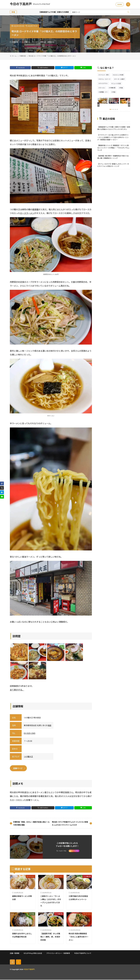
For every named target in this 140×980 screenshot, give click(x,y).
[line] (2, 497)
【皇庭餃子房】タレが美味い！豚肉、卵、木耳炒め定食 (50, 937)
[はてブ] (2, 492)
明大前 (44, 42)
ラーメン (36, 42)
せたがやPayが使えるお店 (33, 953)
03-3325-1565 (29, 733)
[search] (128, 12)
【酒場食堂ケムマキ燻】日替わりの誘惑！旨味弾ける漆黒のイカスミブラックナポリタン (114, 128)
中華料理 (15, 42)
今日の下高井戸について (83, 953)
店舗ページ (18, 768)
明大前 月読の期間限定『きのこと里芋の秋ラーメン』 (78, 937)
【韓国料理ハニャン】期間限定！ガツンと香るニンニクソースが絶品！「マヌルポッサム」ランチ (114, 148)
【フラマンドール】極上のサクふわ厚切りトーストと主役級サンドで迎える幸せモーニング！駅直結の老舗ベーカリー (113, 137)
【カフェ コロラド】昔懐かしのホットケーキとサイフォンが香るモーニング (113, 165)
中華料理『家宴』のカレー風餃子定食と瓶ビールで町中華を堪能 (31, 824)
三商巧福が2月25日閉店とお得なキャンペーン (79, 899)
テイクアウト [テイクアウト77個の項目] (104, 84)
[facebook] (2, 483)
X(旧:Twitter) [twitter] (44, 68)
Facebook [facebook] (21, 68)
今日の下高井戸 (30, 4)
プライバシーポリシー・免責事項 (58, 953)
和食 (33, 914)
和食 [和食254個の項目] (122, 88)
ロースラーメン (27, 213)
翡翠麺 (35, 209)
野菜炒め (51, 42)
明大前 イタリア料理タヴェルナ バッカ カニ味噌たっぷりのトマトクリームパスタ (70, 824)
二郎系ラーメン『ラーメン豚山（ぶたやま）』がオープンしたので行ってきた (50, 901)
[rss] (18, 962)
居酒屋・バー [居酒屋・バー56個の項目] (104, 92)
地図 (49, 725)
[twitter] (2, 488)
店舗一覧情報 (15, 953)
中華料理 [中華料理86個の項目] (113, 88)
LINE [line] (84, 68)
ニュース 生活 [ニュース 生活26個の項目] (117, 84)
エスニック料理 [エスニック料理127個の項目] (119, 75)
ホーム (14, 56)
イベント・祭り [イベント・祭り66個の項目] (105, 75)
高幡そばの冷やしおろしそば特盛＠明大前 (22, 937)
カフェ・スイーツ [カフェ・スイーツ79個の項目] (106, 79)
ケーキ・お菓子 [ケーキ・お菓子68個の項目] (121, 79)
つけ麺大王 (26, 42)
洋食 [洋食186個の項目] (115, 92)
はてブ (65, 68)
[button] (98, 105)
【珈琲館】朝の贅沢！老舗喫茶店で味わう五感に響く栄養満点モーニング (113, 157)
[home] (12, 962)
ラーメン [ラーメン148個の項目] (103, 88)
